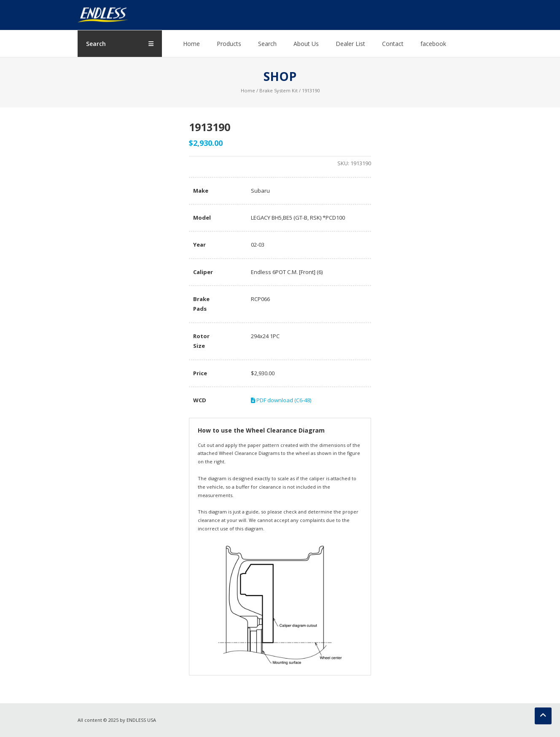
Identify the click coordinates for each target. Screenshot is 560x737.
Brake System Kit (279, 90)
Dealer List (350, 44)
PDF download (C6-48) (281, 400)
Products (229, 44)
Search (267, 44)
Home (191, 44)
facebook (433, 44)
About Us (306, 44)
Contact (393, 44)
